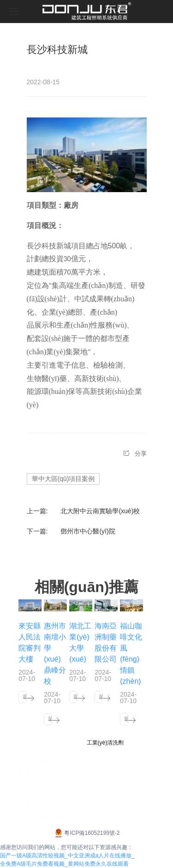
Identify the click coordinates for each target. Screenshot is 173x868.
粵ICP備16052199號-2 (86, 833)
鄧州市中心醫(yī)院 (88, 531)
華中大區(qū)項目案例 (63, 479)
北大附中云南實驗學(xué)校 (100, 511)
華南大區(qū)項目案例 (50, 721)
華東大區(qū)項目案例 (25, 698)
